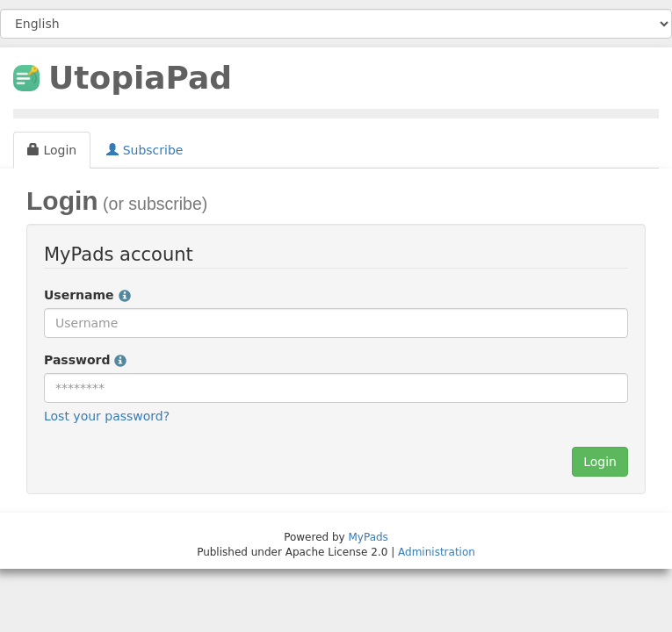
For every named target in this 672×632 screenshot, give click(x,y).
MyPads (369, 537)
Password (85, 360)
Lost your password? (107, 416)
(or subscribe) (153, 204)
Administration (437, 552)
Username (87, 295)
